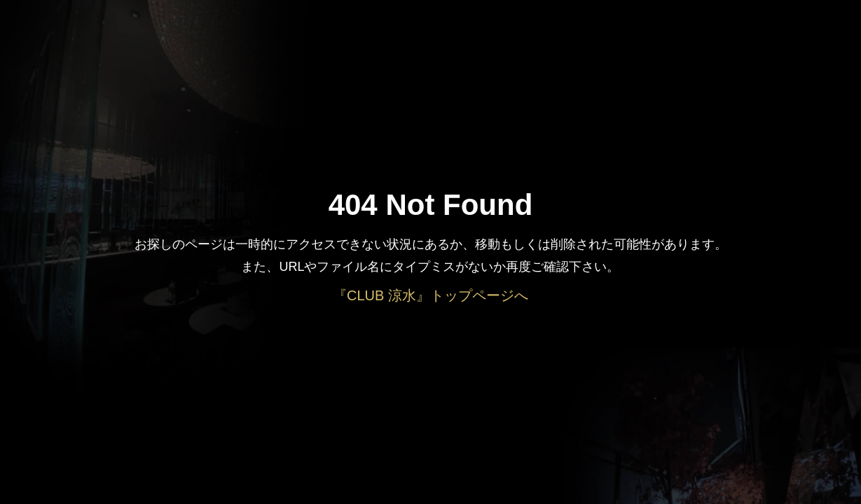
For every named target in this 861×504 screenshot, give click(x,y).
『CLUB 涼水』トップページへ (430, 295)
